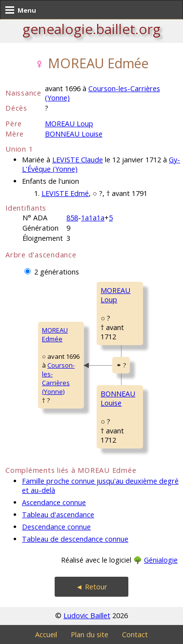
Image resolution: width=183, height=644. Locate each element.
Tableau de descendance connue (75, 539)
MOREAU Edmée (55, 334)
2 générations (57, 272)
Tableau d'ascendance (58, 515)
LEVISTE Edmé (65, 193)
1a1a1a (93, 218)
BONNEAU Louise (74, 134)
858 (72, 218)
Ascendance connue (54, 502)
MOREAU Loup (69, 124)
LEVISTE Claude (78, 160)
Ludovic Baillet (87, 615)
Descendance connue (56, 527)
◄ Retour (91, 587)
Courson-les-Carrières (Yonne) (58, 378)
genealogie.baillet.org (91, 29)
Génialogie (161, 560)
